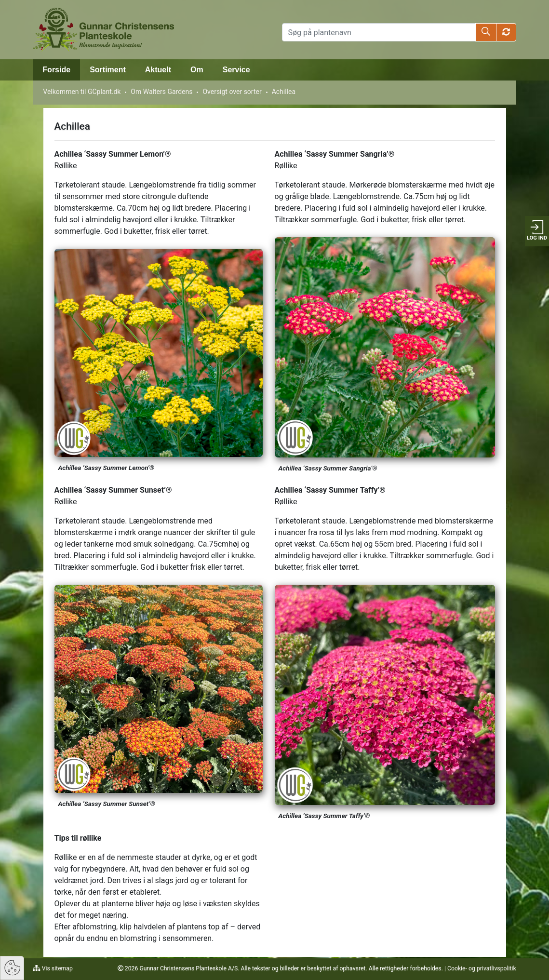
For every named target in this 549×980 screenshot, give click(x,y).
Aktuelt (158, 70)
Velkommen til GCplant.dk (82, 92)
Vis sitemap (57, 968)
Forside (56, 70)
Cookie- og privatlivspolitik (482, 968)
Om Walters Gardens (161, 92)
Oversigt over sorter (232, 92)
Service (236, 70)
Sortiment (108, 70)
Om (197, 70)
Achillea (284, 92)
